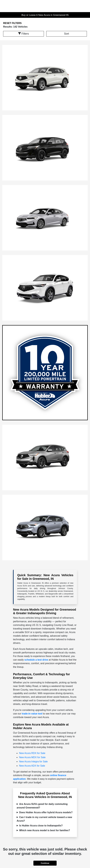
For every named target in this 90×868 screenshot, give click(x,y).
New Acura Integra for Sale (33, 762)
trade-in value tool (32, 714)
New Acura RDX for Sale (32, 753)
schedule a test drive (36, 660)
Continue (45, 863)
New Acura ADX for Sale (32, 766)
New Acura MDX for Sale (32, 757)
